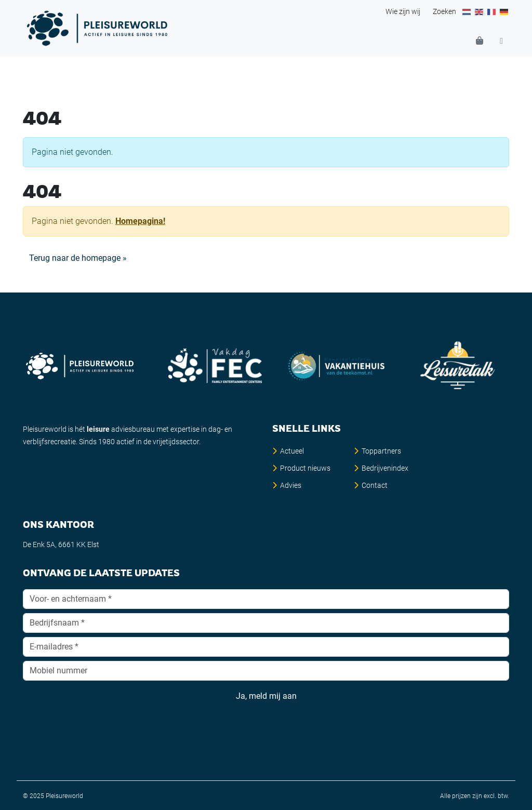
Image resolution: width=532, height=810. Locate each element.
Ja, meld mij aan (266, 696)
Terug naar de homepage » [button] (78, 258)
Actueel (292, 451)
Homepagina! (140, 221)
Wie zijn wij (403, 11)
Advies (291, 485)
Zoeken (444, 11)
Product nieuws (305, 468)
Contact (375, 485)
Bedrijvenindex (385, 468)
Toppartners (381, 451)
